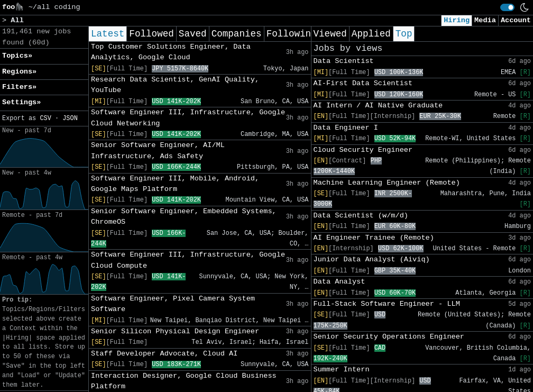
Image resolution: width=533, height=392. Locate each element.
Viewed (330, 34)
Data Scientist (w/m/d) (361, 216)
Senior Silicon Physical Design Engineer (175, 331)
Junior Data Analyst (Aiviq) (372, 259)
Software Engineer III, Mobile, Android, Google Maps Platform (175, 184)
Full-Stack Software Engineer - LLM (387, 304)
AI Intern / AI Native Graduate (378, 106)
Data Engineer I (346, 128)
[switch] (507, 7)
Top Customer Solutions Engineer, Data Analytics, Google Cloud (171, 52)
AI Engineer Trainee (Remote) (374, 238)
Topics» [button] (17, 56)
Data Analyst (339, 282)
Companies (237, 34)
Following (292, 34)
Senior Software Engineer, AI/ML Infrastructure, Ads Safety (158, 151)
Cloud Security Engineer (363, 150)
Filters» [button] (19, 87)
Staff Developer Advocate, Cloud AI (164, 354)
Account (516, 20)
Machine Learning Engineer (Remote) (387, 183)
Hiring (457, 20)
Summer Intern (342, 370)
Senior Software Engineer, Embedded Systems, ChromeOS (184, 217)
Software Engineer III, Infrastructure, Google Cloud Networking (188, 118)
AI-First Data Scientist (363, 83)
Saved (193, 34)
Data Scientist (344, 61)
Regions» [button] (19, 72)
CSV (45, 118)
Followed (151, 34)
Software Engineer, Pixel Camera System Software (173, 304)
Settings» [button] (21, 102)
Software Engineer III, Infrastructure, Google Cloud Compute (188, 260)
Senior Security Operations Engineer (389, 337)
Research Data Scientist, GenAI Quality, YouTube (175, 85)
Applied (371, 34)
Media (485, 20)
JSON (70, 118)
